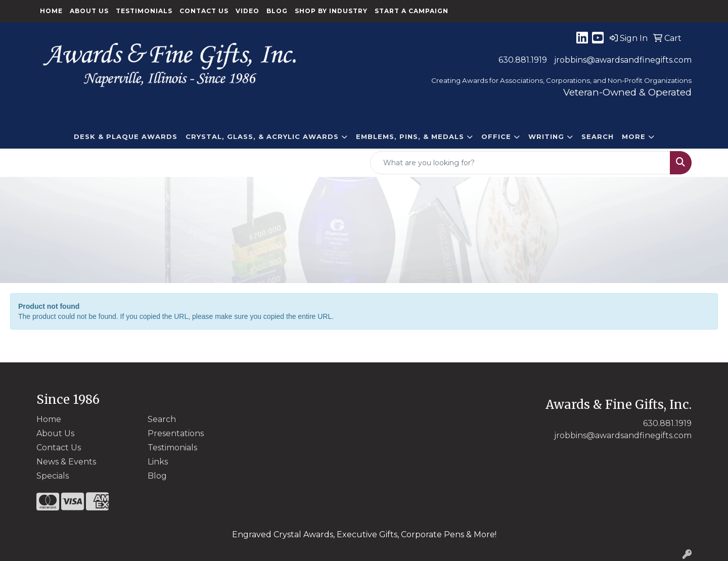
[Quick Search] (520, 163)
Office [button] (496, 136)
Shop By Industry (331, 11)
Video (247, 11)
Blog (277, 11)
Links (158, 462)
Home (51, 11)
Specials (53, 476)
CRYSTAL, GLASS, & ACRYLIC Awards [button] (262, 136)
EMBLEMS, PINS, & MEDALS (410, 136)
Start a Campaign (412, 11)
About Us (89, 11)
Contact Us (204, 11)
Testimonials (144, 11)
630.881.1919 (523, 60)
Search (598, 136)
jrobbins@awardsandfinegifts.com (623, 60)
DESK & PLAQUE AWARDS (126, 136)
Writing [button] (546, 136)
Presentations (176, 433)
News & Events (66, 462)
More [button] (634, 136)
